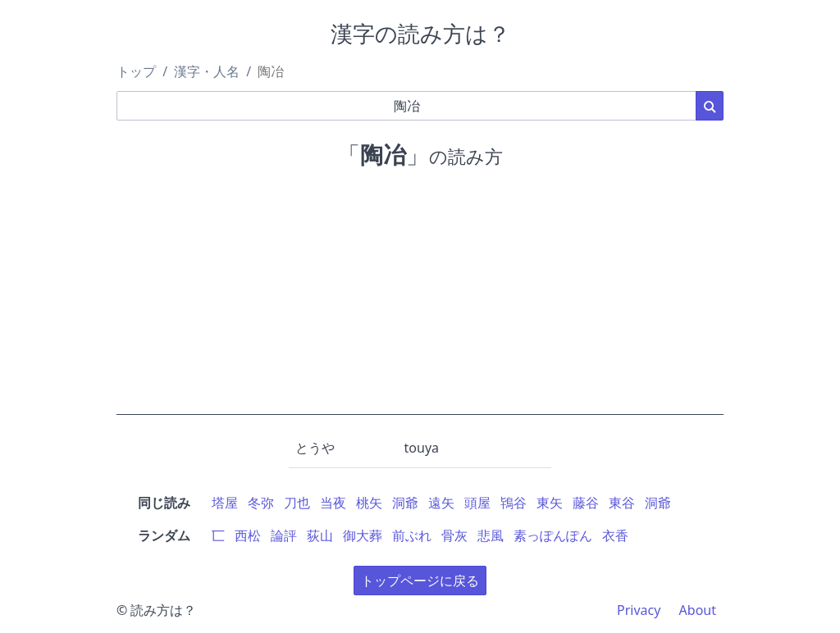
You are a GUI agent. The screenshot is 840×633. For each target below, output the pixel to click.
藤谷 (586, 503)
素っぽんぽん (553, 535)
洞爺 (405, 503)
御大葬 (363, 535)
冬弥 (261, 503)
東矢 (550, 503)
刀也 (297, 503)
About (698, 610)
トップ (136, 71)
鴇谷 (514, 503)
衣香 (615, 535)
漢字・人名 (207, 71)
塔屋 (225, 503)
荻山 (320, 535)
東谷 (622, 503)
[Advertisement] (420, 300)
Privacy (639, 610)
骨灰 (454, 535)
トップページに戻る (420, 581)
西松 (248, 535)
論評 (284, 535)
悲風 (491, 535)
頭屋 (477, 503)
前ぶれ (412, 535)
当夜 (333, 503)
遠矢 (441, 503)
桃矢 (369, 503)
